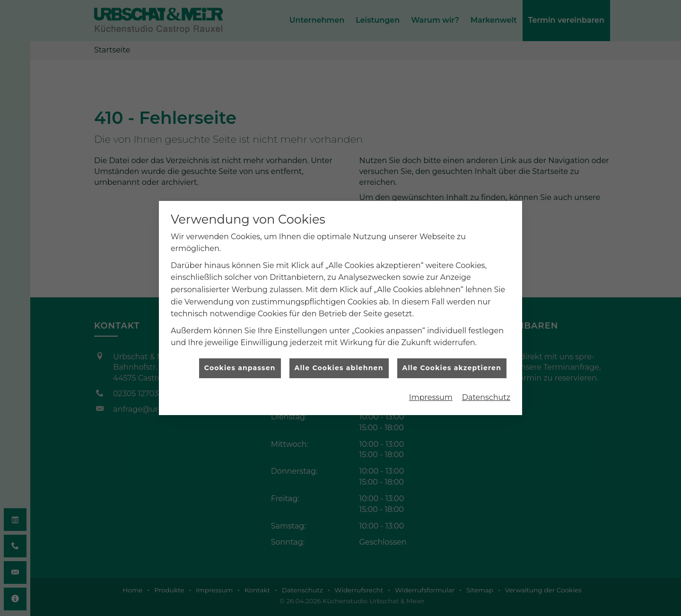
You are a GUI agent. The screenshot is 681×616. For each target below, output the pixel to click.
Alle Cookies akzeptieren (452, 360)
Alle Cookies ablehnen (339, 360)
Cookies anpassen (240, 360)
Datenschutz (486, 390)
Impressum (431, 390)
